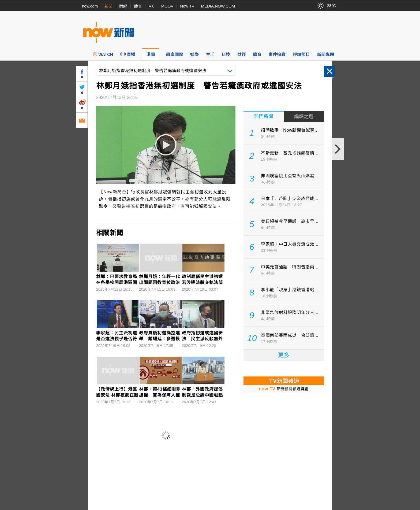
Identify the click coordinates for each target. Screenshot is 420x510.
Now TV (187, 6)
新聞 (108, 6)
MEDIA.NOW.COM (218, 6)
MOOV (167, 6)
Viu (151, 6)
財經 (123, 6)
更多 (284, 355)
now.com (90, 6)
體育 (138, 6)
